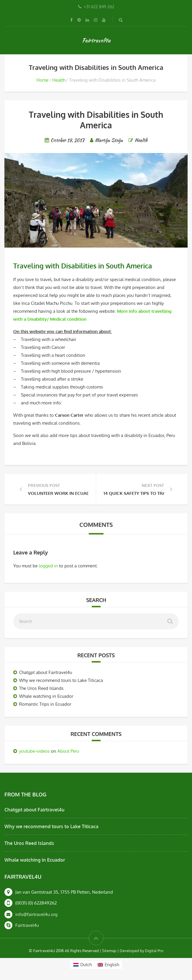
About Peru (68, 751)
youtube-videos (34, 751)
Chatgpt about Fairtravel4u (46, 672)
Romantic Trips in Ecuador (45, 704)
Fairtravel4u (96, 40)
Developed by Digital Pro (142, 951)
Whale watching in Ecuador (46, 696)
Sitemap (109, 951)
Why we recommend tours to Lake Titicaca (61, 680)
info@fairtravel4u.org (36, 914)
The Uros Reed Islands (41, 688)
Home (42, 80)
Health (59, 80)
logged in (48, 566)
